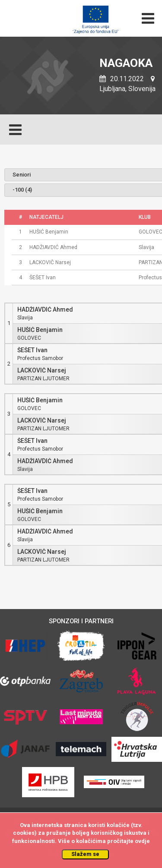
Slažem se (85, 854)
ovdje (142, 841)
